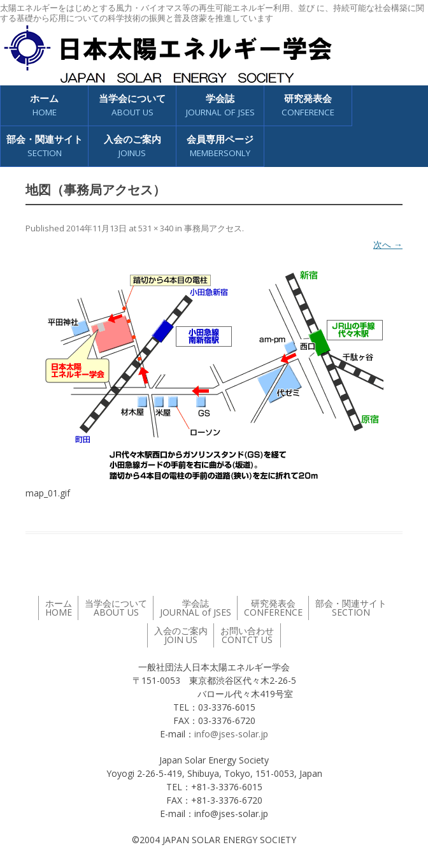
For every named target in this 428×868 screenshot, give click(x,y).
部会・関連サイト (45, 146)
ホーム (44, 105)
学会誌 (220, 105)
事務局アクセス (213, 228)
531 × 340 (156, 228)
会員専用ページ (220, 146)
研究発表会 (308, 105)
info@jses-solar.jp (231, 734)
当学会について (132, 105)
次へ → (388, 244)
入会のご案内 (132, 146)
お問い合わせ (247, 635)
